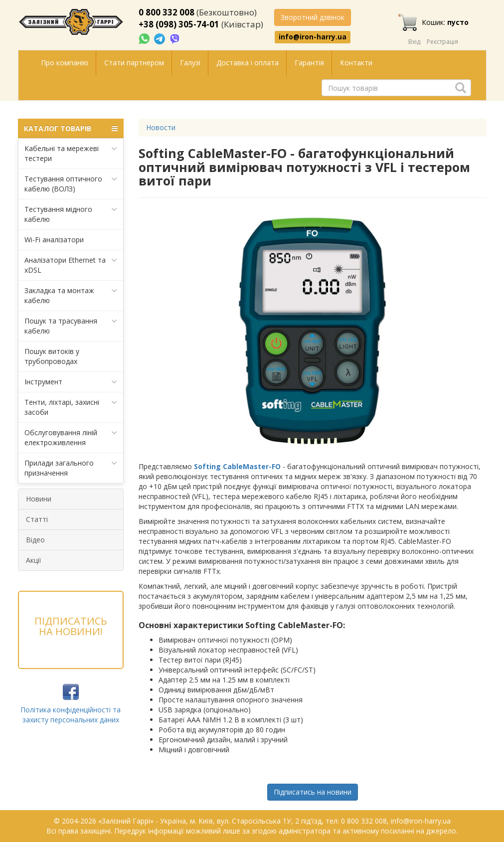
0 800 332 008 (167, 12)
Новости (161, 127)
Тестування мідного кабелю (71, 214)
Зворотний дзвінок (313, 17)
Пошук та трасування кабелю (71, 326)
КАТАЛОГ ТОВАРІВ (71, 129)
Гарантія (309, 63)
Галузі (190, 63)
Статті (37, 519)
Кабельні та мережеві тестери (71, 153)
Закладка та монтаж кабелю (71, 295)
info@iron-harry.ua (313, 37)
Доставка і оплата (248, 63)
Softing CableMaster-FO (237, 466)
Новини (39, 499)
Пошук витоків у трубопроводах (52, 356)
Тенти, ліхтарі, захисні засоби (71, 407)
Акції (34, 560)
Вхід (414, 42)
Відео (35, 540)
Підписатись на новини (313, 792)
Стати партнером (134, 63)
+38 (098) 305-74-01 (179, 24)
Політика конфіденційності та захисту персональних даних (71, 715)
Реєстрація (442, 42)
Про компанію (65, 63)
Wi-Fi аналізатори (54, 240)
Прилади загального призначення (71, 468)
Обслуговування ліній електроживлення (71, 437)
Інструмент (71, 382)
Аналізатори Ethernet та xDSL (71, 265)
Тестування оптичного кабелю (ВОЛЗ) (71, 184)
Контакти (356, 63)
